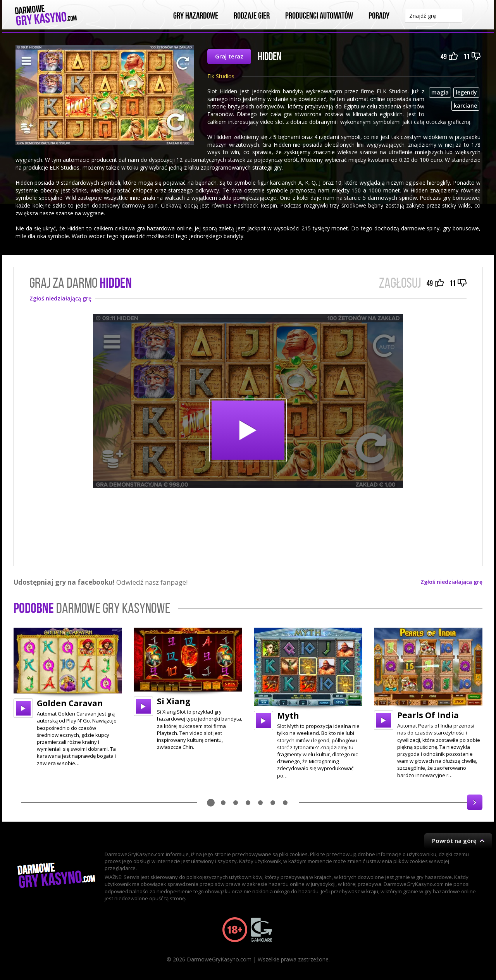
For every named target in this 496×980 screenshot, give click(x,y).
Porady (379, 16)
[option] (68, 697)
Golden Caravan (70, 703)
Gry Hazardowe (196, 16)
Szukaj (474, 15)
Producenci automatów (319, 16)
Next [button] (475, 802)
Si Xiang (174, 701)
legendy (466, 92)
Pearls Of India (428, 715)
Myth (288, 716)
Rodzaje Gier (252, 16)
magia (440, 92)
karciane (465, 106)
